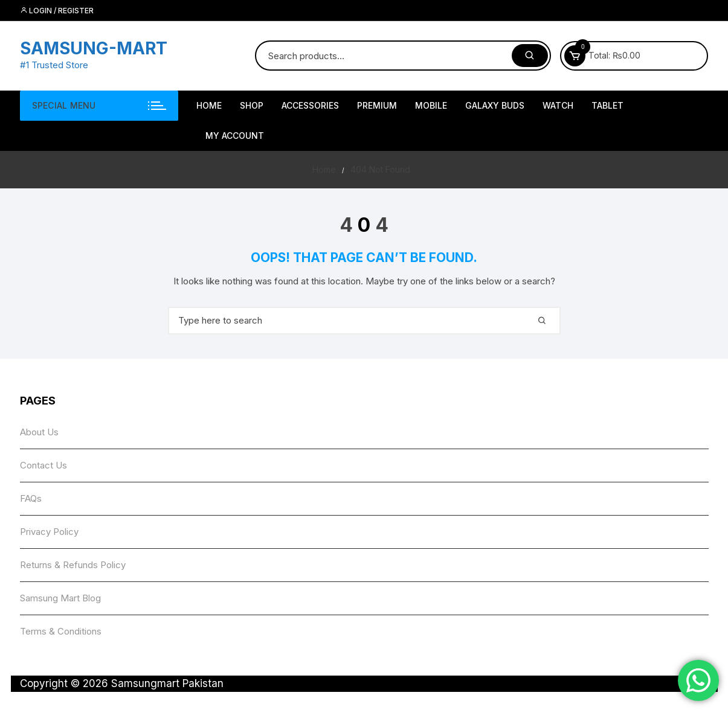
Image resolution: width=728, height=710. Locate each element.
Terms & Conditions (61, 631)
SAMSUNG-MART (94, 48)
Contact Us (43, 465)
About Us (39, 432)
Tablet (607, 105)
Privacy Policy (49, 532)
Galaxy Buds (495, 105)
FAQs (31, 498)
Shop (252, 105)
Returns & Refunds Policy (73, 565)
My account (235, 136)
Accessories (310, 105)
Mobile (431, 105)
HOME (209, 105)
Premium (377, 105)
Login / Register (57, 11)
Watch (558, 105)
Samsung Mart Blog (60, 598)
